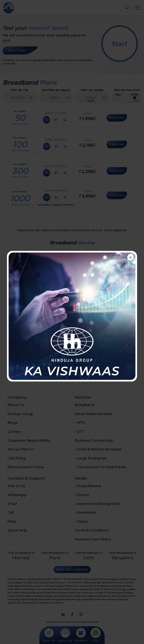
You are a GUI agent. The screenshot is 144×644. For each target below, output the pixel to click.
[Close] (130, 258)
